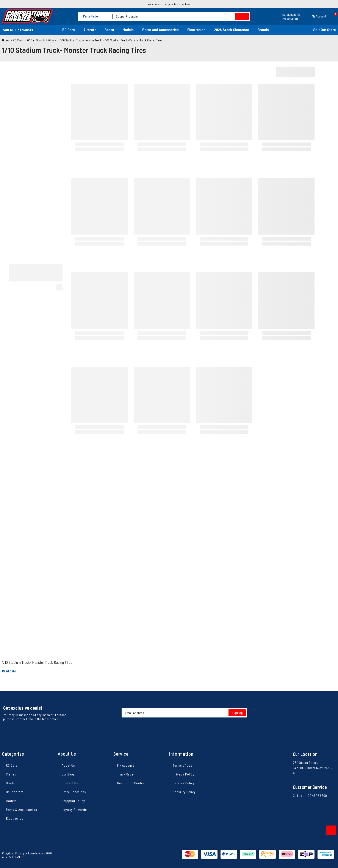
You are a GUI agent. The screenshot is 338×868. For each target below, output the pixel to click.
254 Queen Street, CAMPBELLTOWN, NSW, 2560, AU (313, 768)
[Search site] (242, 16)
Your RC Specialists (18, 30)
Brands (263, 30)
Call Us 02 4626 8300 (310, 795)
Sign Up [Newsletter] (237, 713)
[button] (315, 16)
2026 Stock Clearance (232, 30)
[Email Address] (184, 713)
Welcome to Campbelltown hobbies (169, 4)
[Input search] (181, 16)
